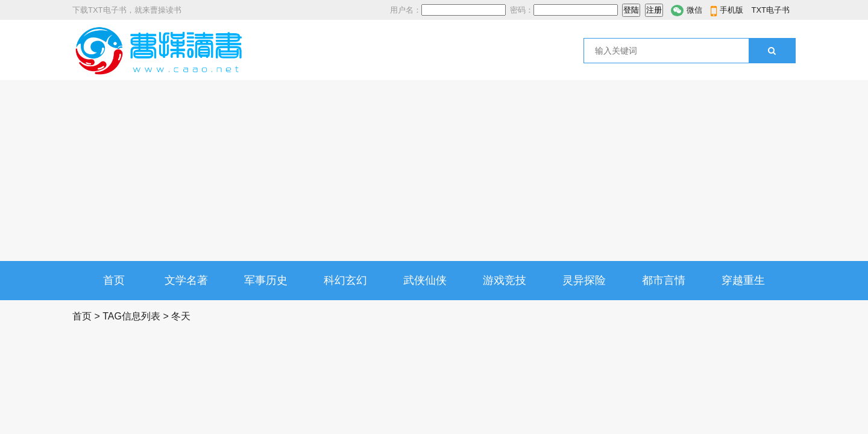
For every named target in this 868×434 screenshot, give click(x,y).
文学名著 (186, 280)
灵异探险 (584, 280)
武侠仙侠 (425, 280)
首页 (114, 280)
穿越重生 (743, 280)
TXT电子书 (770, 10)
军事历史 (266, 280)
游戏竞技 (505, 280)
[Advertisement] (434, 171)
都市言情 (664, 280)
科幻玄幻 (345, 280)
